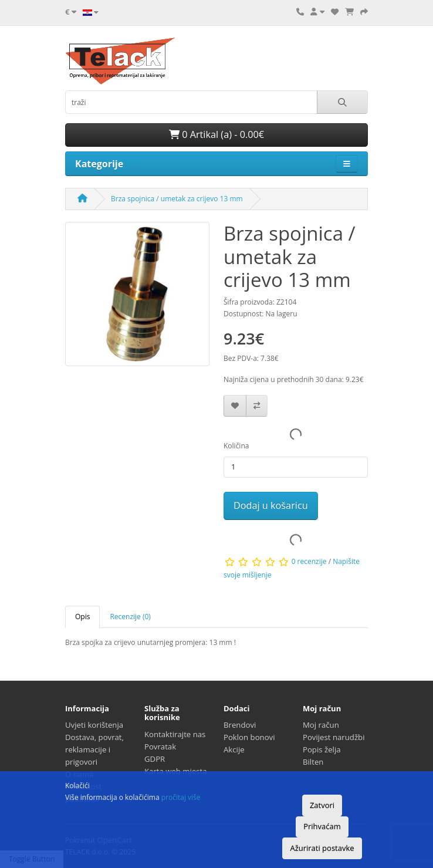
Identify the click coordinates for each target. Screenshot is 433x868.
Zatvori (322, 805)
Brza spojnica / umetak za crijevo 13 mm (177, 199)
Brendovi (240, 725)
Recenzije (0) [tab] (130, 617)
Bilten (313, 762)
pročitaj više (181, 797)
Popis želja (322, 749)
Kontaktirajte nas (175, 734)
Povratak (160, 747)
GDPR (155, 759)
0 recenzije (309, 561)
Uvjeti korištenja (94, 725)
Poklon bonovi (249, 737)
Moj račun (321, 725)
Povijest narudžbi (334, 737)
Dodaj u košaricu (271, 505)
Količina (236, 446)
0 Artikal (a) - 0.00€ (216, 134)
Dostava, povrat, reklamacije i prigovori (94, 749)
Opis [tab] (82, 617)
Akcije (234, 749)
